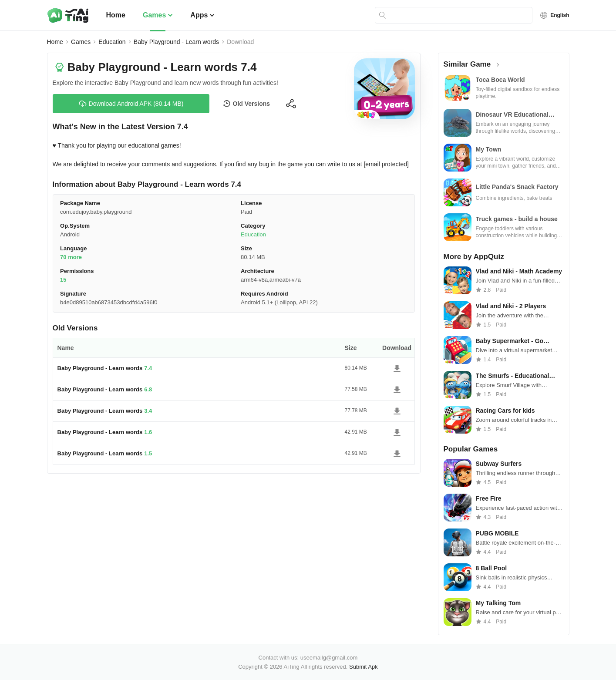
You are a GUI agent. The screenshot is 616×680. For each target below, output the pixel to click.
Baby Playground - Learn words (176, 42)
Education (112, 42)
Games (158, 15)
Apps (202, 15)
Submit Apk (364, 667)
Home (116, 15)
